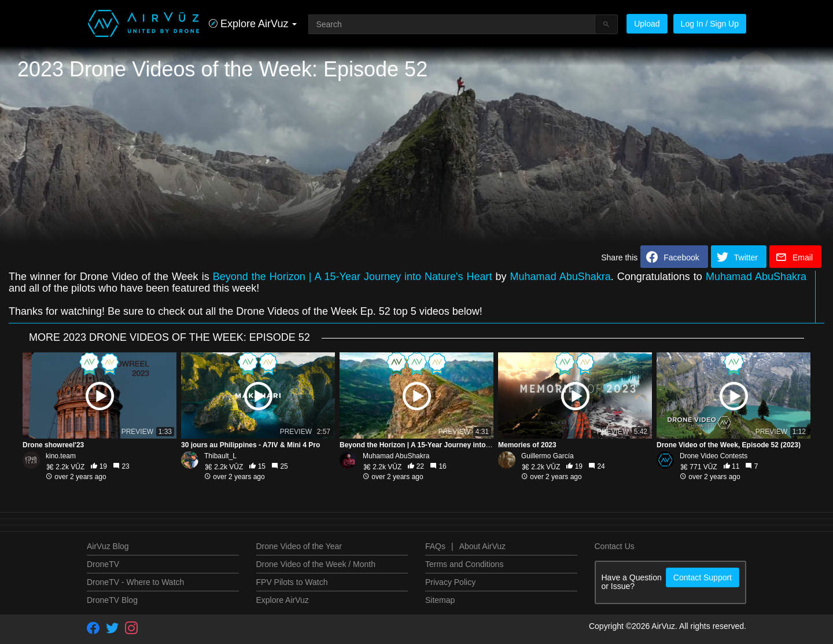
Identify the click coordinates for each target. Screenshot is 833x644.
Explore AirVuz (283, 600)
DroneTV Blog (112, 600)
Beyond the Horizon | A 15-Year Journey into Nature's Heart (353, 277)
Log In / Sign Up (710, 24)
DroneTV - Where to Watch (135, 582)
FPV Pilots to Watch (292, 582)
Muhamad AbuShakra (561, 277)
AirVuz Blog (108, 546)
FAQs (435, 546)
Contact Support (703, 577)
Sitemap (440, 600)
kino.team (61, 456)
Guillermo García (548, 456)
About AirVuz (482, 546)
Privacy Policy (450, 582)
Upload (647, 24)
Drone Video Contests (714, 456)
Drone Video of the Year (299, 546)
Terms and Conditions (464, 564)
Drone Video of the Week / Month (316, 564)
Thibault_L (220, 456)
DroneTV (103, 564)
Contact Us (615, 546)
